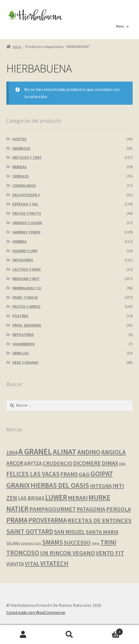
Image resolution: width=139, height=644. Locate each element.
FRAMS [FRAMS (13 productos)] (69, 474)
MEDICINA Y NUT (26, 279)
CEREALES (21, 176)
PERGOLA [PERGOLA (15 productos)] (119, 509)
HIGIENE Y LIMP (25, 251)
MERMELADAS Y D (27, 288)
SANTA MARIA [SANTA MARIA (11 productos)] (102, 532)
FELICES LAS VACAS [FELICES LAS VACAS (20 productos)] (33, 474)
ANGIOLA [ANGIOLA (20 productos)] (113, 452)
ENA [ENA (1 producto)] (122, 464)
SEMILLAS (21, 353)
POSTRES (20, 316)
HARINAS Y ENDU (26, 232)
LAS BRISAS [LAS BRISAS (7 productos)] (31, 498)
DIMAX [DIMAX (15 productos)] (110, 463)
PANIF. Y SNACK (25, 297)
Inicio (17, 47)
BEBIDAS (20, 167)
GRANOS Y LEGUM (27, 223)
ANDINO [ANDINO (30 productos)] (89, 452)
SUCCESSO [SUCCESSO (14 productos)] (77, 542)
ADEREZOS (21, 148)
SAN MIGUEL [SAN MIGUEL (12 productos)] (69, 532)
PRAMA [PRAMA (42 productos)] (17, 520)
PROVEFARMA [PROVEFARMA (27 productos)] (48, 520)
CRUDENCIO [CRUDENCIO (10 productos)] (58, 463)
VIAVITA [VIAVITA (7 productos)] (15, 564)
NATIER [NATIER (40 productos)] (17, 509)
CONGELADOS (24, 185)
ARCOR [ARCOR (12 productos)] (15, 463)
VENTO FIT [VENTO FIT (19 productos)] (110, 553)
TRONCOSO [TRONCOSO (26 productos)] (23, 553)
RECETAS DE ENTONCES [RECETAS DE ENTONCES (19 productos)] (100, 520)
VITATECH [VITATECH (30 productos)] (54, 563)
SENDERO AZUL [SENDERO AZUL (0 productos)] (31, 544)
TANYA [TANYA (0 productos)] (95, 544)
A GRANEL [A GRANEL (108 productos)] (35, 452)
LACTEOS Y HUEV (27, 269)
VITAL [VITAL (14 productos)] (32, 564)
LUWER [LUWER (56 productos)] (56, 497)
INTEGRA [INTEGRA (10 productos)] (101, 486)
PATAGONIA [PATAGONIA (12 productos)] (91, 509)
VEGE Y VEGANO (26, 362)
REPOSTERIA (23, 335)
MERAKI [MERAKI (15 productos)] (78, 498)
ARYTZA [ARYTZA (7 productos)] (33, 463)
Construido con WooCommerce (36, 612)
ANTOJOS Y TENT (27, 157)
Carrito (108, 631)
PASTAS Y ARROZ (26, 306)
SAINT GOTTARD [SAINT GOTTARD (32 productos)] (30, 531)
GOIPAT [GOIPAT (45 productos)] (102, 474)
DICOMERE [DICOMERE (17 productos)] (87, 463)
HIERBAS (20, 241)
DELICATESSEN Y (26, 195)
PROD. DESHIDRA (27, 325)
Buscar (69, 635)
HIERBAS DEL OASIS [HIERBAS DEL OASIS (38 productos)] (60, 485)
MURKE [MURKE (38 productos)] (99, 497)
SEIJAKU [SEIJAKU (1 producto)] (13, 543)
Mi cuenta (23, 635)
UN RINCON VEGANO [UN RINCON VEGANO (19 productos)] (67, 553)
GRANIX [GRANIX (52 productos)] (18, 485)
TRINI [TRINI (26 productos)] (108, 542)
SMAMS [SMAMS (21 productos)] (53, 542)
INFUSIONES (23, 260)
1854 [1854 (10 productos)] (12, 452)
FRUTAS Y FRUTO (27, 213)
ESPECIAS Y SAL (25, 204)
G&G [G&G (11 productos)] (84, 474)
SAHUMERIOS (24, 344)
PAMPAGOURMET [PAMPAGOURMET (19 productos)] (53, 509)
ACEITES (19, 139)
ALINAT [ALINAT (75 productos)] (65, 452)
